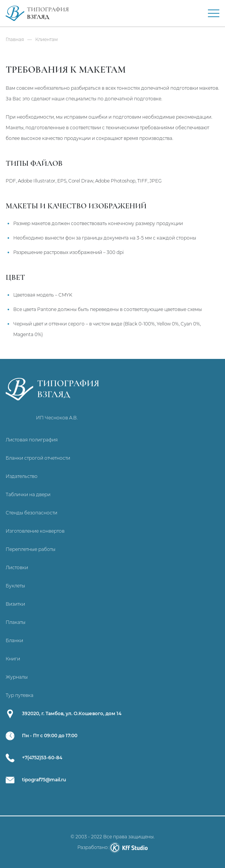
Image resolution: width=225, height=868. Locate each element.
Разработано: (112, 847)
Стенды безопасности (31, 513)
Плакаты (16, 622)
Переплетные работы (31, 549)
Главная (15, 39)
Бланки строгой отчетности (38, 458)
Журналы (17, 677)
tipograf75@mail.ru (44, 780)
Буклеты (15, 586)
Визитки (15, 604)
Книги (13, 659)
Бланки (14, 640)
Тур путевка (20, 695)
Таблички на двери (28, 494)
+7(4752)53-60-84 (42, 758)
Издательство (22, 476)
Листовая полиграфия (32, 440)
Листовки (17, 567)
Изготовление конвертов (35, 531)
